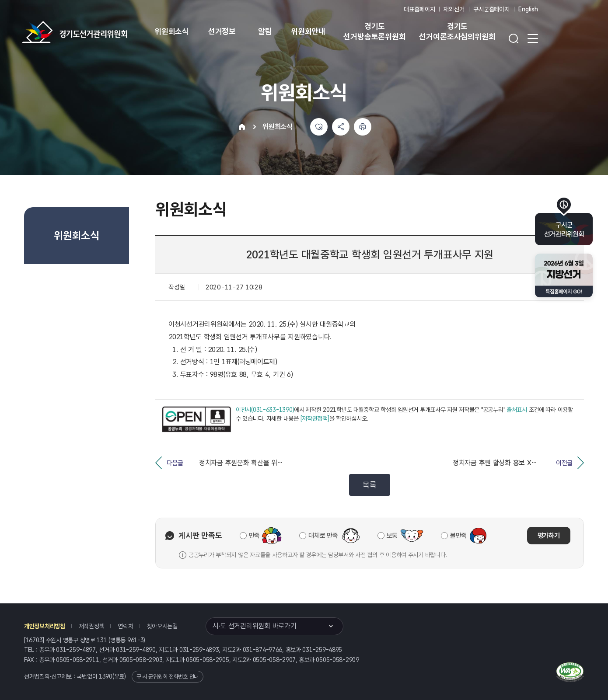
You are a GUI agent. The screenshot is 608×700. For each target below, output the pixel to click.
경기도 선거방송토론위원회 (374, 31)
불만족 (458, 536)
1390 (106, 676)
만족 (254, 536)
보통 (392, 536)
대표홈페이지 (419, 9)
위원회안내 (308, 31)
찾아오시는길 (162, 626)
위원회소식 (172, 31)
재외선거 (454, 9)
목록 (369, 485)
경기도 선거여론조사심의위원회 (457, 31)
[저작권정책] (315, 418)
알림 (265, 31)
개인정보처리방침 (45, 626)
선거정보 (222, 31)
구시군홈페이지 (491, 9)
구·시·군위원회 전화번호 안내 (168, 677)
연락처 (125, 626)
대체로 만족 (323, 536)
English (528, 9)
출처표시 (517, 410)
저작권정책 (92, 626)
